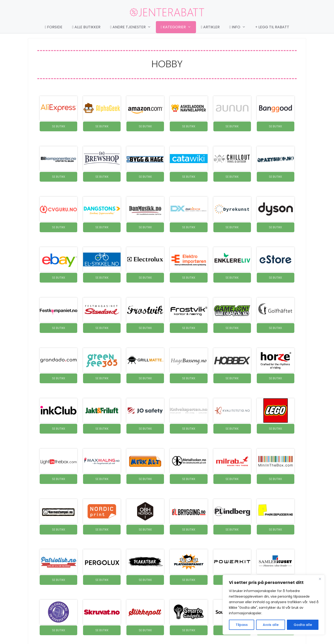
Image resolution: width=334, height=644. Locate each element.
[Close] (320, 579)
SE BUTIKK (59, 126)
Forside (54, 27)
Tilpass (242, 625)
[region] (274, 605)
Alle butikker (86, 27)
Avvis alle (271, 625)
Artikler (210, 27)
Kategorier (178, 27)
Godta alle (303, 625)
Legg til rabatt (272, 27)
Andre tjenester (133, 27)
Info (240, 27)
